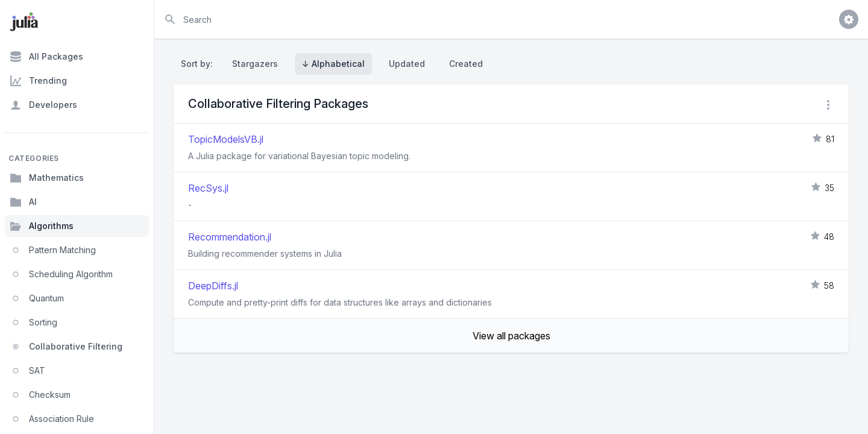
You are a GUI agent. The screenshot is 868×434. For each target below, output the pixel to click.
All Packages (46, 57)
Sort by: (199, 64)
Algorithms (42, 226)
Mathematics (47, 178)
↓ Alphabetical (333, 64)
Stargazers (255, 64)
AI (23, 202)
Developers (43, 105)
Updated (407, 64)
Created (466, 64)
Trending (38, 81)
